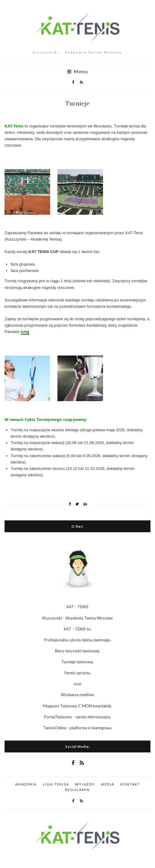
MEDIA (108, 784)
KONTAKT (130, 784)
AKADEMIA (26, 784)
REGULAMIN (77, 790)
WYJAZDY (85, 784)
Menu (78, 71)
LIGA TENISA (56, 784)
